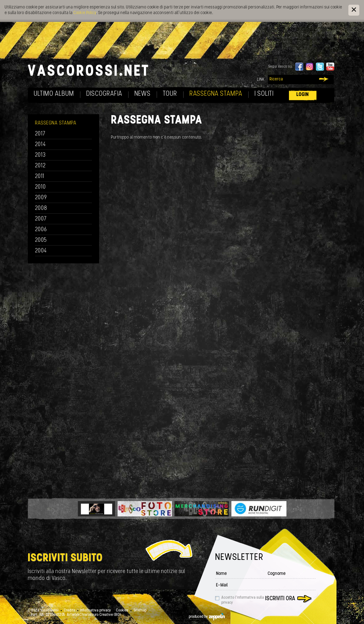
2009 (41, 198)
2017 (40, 134)
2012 (40, 166)
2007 (41, 219)
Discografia (104, 94)
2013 (40, 155)
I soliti (264, 94)
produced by (207, 617)
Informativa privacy (96, 611)
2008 (41, 208)
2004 (41, 251)
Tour (170, 94)
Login (303, 95)
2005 (41, 240)
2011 (40, 177)
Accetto (243, 600)
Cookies (122, 611)
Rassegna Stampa (216, 94)
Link (261, 80)
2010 (40, 187)
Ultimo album (54, 94)
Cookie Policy (85, 13)
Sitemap (140, 611)
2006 (41, 230)
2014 (40, 145)
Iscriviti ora (280, 599)
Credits (70, 611)
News (143, 94)
